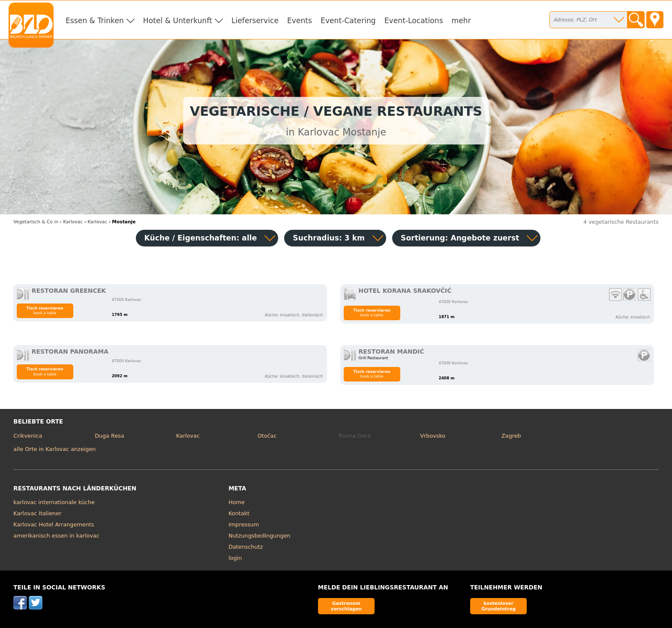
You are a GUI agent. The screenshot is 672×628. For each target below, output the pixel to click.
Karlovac (188, 436)
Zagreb (511, 436)
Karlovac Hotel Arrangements (54, 524)
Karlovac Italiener (37, 513)
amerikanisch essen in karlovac (56, 536)
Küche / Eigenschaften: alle (201, 238)
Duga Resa (109, 436)
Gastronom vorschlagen (346, 606)
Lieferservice (255, 21)
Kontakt (239, 513)
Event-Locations (414, 21)
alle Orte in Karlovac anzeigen (54, 449)
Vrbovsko (433, 436)
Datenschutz (246, 547)
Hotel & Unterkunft (178, 21)
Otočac (267, 436)
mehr (461, 21)
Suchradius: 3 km (329, 238)
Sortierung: (460, 238)
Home (237, 502)
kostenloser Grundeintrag (498, 606)
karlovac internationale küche (54, 502)
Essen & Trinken (95, 21)
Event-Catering (348, 21)
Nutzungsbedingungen (259, 536)
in (36, 222)
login (235, 558)
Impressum (244, 524)
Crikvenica (28, 436)
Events (300, 21)
